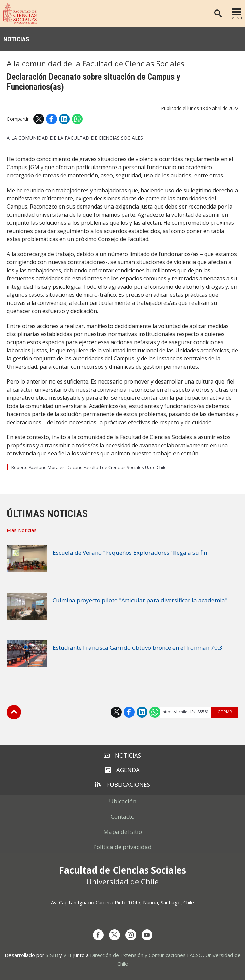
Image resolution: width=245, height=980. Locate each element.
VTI (67, 955)
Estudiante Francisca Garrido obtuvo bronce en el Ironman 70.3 (137, 648)
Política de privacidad (122, 847)
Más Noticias (22, 530)
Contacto (123, 816)
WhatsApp (77, 119)
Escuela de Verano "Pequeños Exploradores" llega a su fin (130, 553)
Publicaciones (122, 785)
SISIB (52, 955)
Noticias (16, 39)
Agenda (122, 770)
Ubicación (123, 801)
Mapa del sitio (123, 832)
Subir (14, 712)
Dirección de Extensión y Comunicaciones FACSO (146, 955)
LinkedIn (64, 119)
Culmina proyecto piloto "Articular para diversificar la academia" (140, 600)
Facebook (52, 119)
